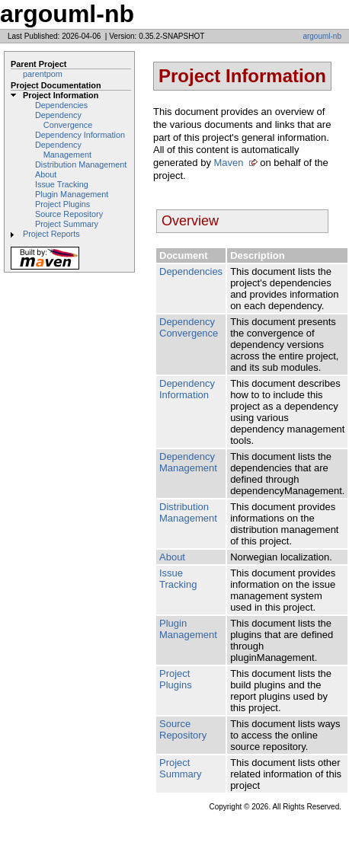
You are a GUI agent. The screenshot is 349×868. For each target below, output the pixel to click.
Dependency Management (63, 150)
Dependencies (61, 105)
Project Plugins (62, 204)
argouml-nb (322, 36)
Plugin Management (72, 194)
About (46, 174)
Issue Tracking (62, 184)
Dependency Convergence (64, 120)
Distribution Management (81, 164)
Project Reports (51, 234)
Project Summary (67, 224)
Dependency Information (80, 135)
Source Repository (69, 214)
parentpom (43, 74)
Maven (229, 163)
